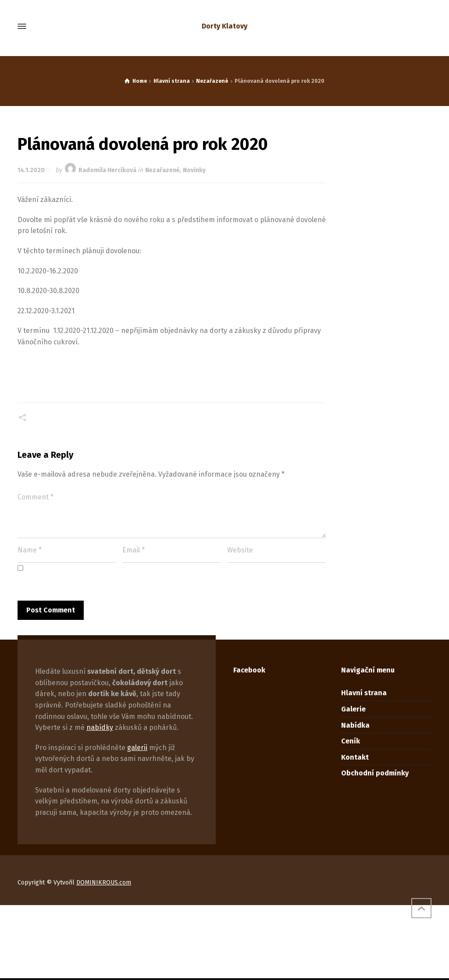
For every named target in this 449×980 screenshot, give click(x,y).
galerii (137, 748)
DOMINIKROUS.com (104, 883)
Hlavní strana (364, 693)
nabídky (100, 727)
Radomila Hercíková (107, 170)
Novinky (194, 170)
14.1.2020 (31, 170)
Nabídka (355, 725)
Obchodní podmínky (375, 773)
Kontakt (355, 757)
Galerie (353, 709)
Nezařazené (162, 170)
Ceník (351, 741)
